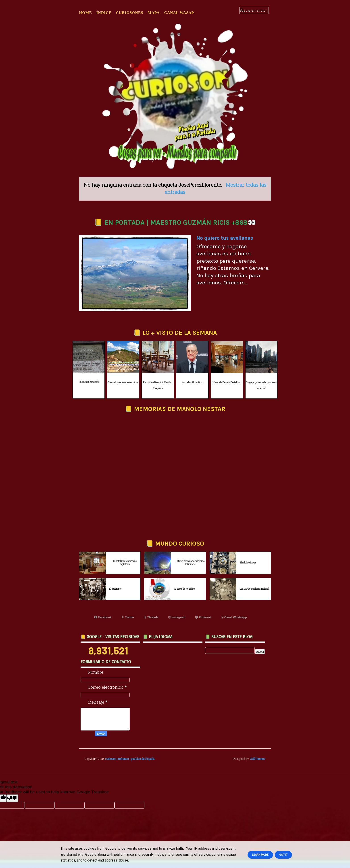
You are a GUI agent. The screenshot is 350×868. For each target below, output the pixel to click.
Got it (283, 855)
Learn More (260, 855)
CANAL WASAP (179, 13)
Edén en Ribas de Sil (89, 382)
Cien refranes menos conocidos (123, 382)
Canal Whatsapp (234, 617)
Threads (151, 617)
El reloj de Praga (248, 563)
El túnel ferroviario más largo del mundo (190, 563)
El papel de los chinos (185, 589)
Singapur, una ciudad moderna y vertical (261, 385)
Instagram (177, 617)
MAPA (154, 13)
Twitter (128, 617)
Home (85, 13)
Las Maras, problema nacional (254, 589)
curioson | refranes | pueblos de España (130, 759)
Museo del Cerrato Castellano (227, 382)
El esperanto (115, 589)
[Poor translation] (12, 798)
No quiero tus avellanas (225, 238)
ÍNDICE (104, 13)
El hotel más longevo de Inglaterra (125, 563)
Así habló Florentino (192, 382)
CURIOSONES (129, 13)
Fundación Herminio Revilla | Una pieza (158, 385)
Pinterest (203, 617)
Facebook (103, 617)
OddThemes (258, 759)
